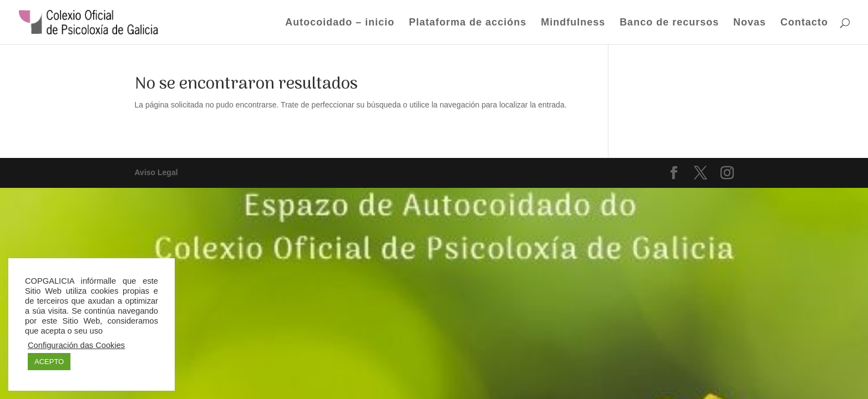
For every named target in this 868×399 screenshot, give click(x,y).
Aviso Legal (156, 172)
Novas (750, 23)
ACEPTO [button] (49, 362)
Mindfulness (573, 23)
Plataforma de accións (468, 23)
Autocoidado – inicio (340, 23)
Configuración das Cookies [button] (76, 345)
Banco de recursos (669, 23)
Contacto (804, 23)
